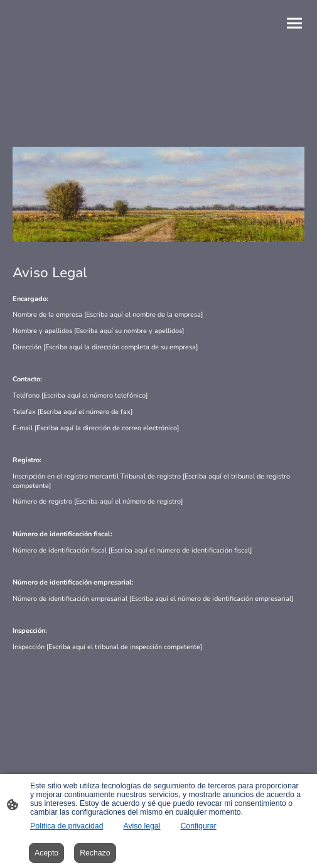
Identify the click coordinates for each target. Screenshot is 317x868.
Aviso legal (142, 826)
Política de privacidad (67, 826)
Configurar (198, 826)
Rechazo (95, 853)
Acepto (46, 853)
